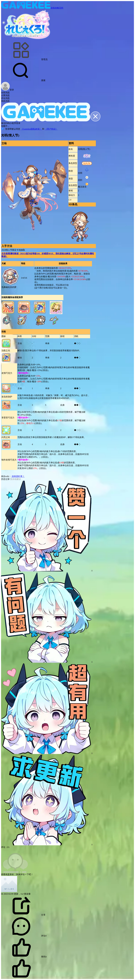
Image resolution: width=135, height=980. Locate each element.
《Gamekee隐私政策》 (31, 129)
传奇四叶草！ (18, 476)
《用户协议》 (51, 129)
